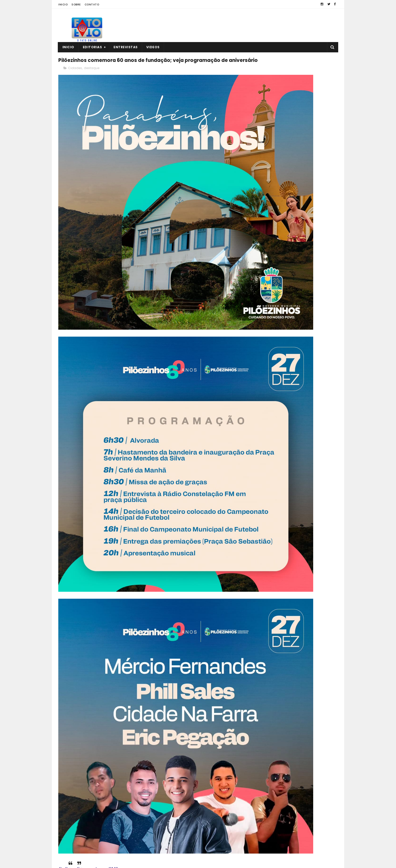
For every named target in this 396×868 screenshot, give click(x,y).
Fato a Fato (99, 862)
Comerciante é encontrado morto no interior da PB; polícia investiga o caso (305, 837)
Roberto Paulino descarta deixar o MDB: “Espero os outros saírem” (305, 298)
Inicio (63, 5)
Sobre (76, 5)
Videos (153, 47)
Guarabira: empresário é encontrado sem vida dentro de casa (308, 275)
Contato (92, 5)
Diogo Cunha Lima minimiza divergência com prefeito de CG (308, 322)
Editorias (92, 47)
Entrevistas (126, 47)
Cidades (75, 82)
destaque (92, 82)
